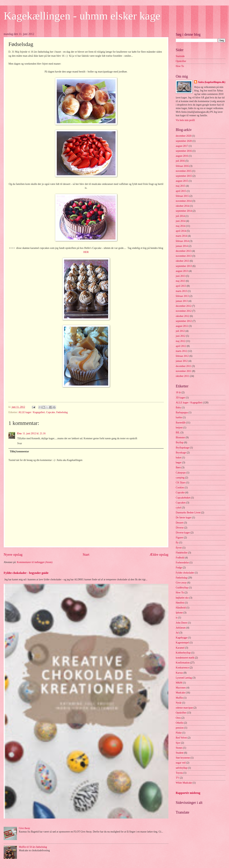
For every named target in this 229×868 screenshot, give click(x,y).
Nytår (179, 703)
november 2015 (184, 171)
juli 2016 (180, 161)
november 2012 (184, 311)
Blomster (180, 437)
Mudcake (180, 693)
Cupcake (51, 412)
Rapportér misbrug (188, 793)
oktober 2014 (182, 206)
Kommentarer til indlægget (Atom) (35, 562)
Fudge (179, 568)
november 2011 (184, 371)
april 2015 (181, 191)
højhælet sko (182, 598)
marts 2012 (181, 351)
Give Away (25, 828)
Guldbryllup (182, 588)
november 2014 (184, 201)
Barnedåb (181, 423)
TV (177, 778)
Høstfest (180, 603)
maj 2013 (181, 281)
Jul (177, 633)
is (177, 618)
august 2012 (182, 326)
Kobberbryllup (183, 653)
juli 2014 (180, 216)
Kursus (179, 673)
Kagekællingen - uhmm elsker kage (82, 16)
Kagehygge (182, 638)
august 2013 (182, 271)
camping (180, 478)
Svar (20, 443)
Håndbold (181, 608)
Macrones (181, 688)
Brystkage (181, 453)
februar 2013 (182, 296)
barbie (179, 417)
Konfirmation (183, 663)
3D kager (180, 398)
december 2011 (183, 366)
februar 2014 (182, 241)
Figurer (180, 538)
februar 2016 (182, 166)
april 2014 (181, 231)
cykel (178, 508)
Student (180, 753)
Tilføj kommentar (19, 451)
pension (180, 728)
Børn (178, 467)
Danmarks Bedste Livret (188, 513)
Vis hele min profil (185, 120)
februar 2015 (182, 196)
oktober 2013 (182, 261)
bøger (179, 463)
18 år (178, 392)
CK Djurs (181, 483)
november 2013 (184, 256)
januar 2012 (182, 361)
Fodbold (180, 558)
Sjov (178, 743)
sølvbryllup (182, 768)
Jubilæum (181, 628)
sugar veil (181, 763)
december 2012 (184, 306)
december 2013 (184, 251)
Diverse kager (183, 533)
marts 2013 (181, 291)
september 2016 (184, 151)
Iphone (179, 613)
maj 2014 (181, 226)
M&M (179, 683)
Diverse (180, 528)
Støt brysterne (183, 758)
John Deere (181, 623)
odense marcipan (184, 708)
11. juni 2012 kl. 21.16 (34, 433)
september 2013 (184, 266)
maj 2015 (181, 186)
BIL (178, 433)
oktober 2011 (182, 376)
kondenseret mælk (185, 658)
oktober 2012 (182, 316)
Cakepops (181, 473)
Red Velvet (181, 738)
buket (179, 458)
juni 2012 (181, 336)
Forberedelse (182, 563)
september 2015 (184, 176)
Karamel (180, 648)
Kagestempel (182, 643)
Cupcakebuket (183, 498)
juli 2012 (180, 331)
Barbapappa (182, 412)
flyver (179, 548)
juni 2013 (181, 276)
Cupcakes (181, 503)
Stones (179, 748)
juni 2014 (181, 221)
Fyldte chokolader (185, 573)
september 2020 (184, 141)
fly (177, 543)
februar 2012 (182, 356)
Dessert (180, 523)
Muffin (179, 698)
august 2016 (182, 156)
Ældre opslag (159, 554)
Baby (178, 408)
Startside (180, 56)
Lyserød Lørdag (184, 678)
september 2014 (184, 211)
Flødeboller (182, 553)
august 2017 (182, 146)
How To (180, 66)
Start (86, 554)
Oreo (178, 718)
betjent (179, 428)
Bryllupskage (183, 448)
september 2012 (184, 321)
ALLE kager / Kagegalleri (32, 412)
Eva (19, 433)
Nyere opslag (13, 554)
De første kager (184, 518)
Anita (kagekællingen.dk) (212, 82)
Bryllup (180, 442)
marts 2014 (181, 236)
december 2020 (184, 136)
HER (86, 252)
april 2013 (181, 286)
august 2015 (182, 181)
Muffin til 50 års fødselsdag (33, 847)
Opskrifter (181, 61)
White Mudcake (184, 783)
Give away (181, 583)
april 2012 (181, 346)
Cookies (180, 488)
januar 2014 (182, 246)
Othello (180, 723)
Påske (179, 733)
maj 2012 (181, 341)
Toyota (179, 773)
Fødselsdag (62, 412)
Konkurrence (182, 668)
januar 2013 (182, 301)
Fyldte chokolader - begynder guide (26, 573)
